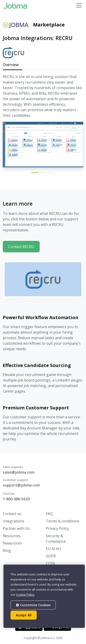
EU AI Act (54, 549)
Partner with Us (16, 528)
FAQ (49, 514)
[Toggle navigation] (79, 5)
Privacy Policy (57, 528)
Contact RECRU (21, 247)
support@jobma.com (21, 485)
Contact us (12, 514)
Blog (7, 551)
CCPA (50, 563)
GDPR (51, 556)
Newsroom (12, 543)
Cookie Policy (25, 594)
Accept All (24, 615)
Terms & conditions (63, 521)
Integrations (14, 521)
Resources (12, 536)
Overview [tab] (11, 65)
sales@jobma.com (19, 472)
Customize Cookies (33, 605)
